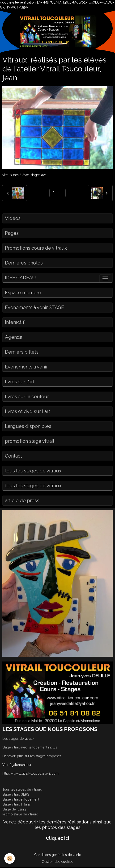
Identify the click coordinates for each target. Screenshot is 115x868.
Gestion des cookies (57, 862)
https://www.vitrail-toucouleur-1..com (30, 773)
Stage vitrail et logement (21, 799)
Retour (57, 193)
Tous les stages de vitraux (22, 789)
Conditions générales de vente (58, 855)
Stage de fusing (14, 809)
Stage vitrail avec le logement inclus (30, 747)
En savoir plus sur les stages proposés (32, 756)
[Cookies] (10, 858)
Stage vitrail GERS (16, 794)
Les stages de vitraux (18, 739)
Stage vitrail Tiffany (17, 804)
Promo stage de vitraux (20, 814)
